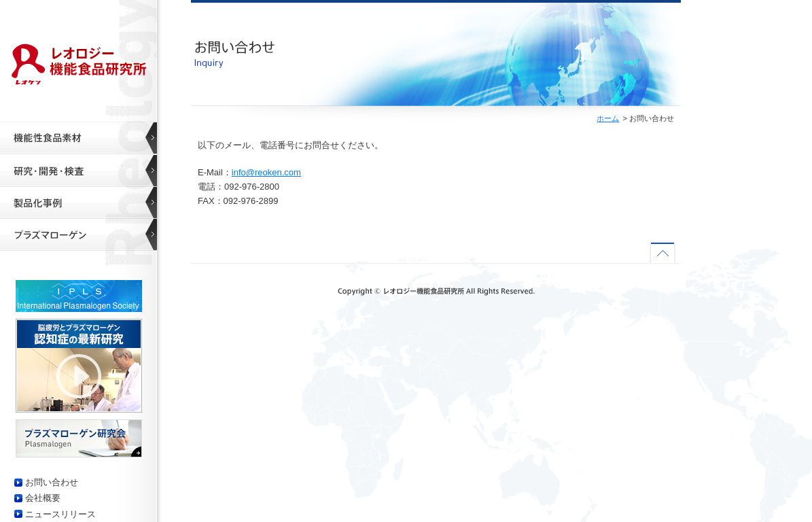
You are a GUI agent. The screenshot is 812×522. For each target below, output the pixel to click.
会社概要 (43, 498)
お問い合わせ (52, 482)
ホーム (608, 118)
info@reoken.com (266, 172)
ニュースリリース (60, 514)
